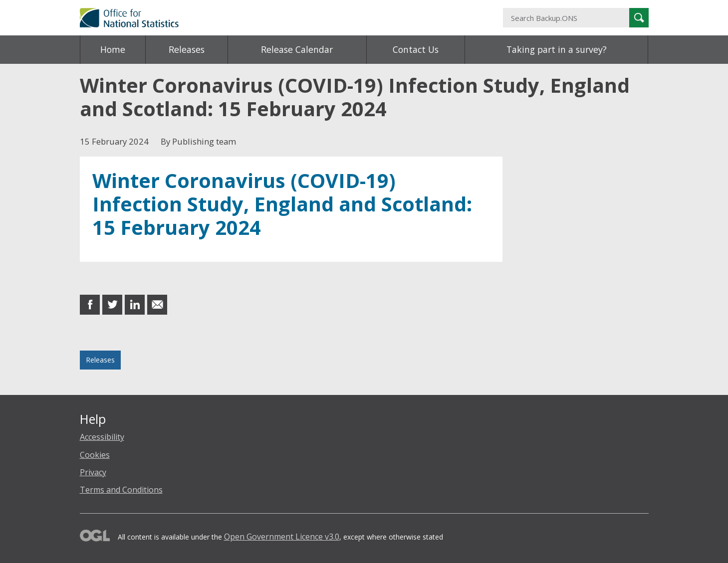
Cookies (95, 455)
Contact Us (416, 49)
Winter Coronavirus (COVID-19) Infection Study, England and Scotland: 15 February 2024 (282, 204)
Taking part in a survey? (557, 49)
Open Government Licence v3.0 (282, 537)
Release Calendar (297, 49)
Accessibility (102, 437)
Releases (187, 49)
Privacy (93, 472)
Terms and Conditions (121, 490)
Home (113, 49)
